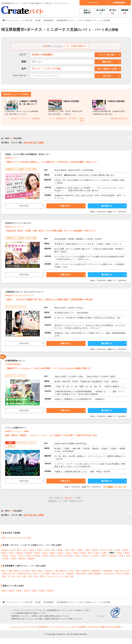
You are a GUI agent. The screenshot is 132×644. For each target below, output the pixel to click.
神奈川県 (50, 591)
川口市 (103, 550)
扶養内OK (86, 571)
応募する (107, 206)
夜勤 (42, 576)
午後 (36, 576)
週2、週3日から (61, 571)
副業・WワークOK (122, 571)
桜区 (53, 550)
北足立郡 (112, 556)
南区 (67, 550)
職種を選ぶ (107, 62)
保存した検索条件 (87, 12)
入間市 (104, 553)
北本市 (21, 556)
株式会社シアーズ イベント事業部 (17, 431)
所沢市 (118, 550)
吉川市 (85, 556)
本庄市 (11, 553)
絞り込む (107, 76)
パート (60, 576)
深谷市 (60, 553)
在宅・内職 (69, 576)
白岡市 (104, 556)
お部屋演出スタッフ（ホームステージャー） (25, 292)
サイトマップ (31, 627)
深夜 (24, 576)
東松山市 (20, 553)
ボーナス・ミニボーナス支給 (20, 538)
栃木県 (11, 591)
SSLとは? (101, 616)
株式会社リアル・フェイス (14, 227)
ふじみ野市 (94, 556)
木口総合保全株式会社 (13, 364)
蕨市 (90, 553)
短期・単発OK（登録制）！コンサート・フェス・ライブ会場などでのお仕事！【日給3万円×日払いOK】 (51, 435)
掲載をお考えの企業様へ (111, 627)
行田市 (110, 550)
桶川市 (6, 556)
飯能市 (126, 550)
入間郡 (121, 556)
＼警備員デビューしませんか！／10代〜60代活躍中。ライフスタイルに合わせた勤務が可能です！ (49, 368)
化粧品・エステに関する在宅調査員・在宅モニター (28, 154)
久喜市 (13, 556)
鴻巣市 (53, 553)
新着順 (41, 143)
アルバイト (50, 576)
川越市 (87, 550)
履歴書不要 (96, 571)
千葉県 (34, 591)
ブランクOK (108, 573)
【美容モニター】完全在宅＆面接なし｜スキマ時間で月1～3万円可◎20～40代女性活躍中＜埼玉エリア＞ (52, 162)
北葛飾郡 (31, 558)
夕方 (18, 576)
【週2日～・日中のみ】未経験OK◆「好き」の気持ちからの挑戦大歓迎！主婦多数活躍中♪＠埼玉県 (49, 300)
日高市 (78, 556)
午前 (30, 576)
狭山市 (37, 553)
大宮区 (32, 550)
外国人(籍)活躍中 (95, 573)
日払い (36, 573)
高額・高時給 (14, 571)
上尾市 (68, 553)
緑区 (73, 550)
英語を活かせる (9, 573)
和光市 (120, 553)
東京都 (42, 591)
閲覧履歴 (125, 12)
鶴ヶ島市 (69, 556)
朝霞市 (4, 538)
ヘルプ (73, 627)
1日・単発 (25, 571)
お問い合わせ (93, 627)
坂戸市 (53, 556)
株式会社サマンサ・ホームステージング (19, 295)
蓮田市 (45, 556)
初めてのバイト (58, 573)
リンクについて (17, 627)
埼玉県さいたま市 (8, 550)
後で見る (113, 12)
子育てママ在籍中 (122, 573)
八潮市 (29, 556)
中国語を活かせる (24, 573)
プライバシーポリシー (58, 627)
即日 (72, 571)
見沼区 (39, 550)
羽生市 (45, 553)
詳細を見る (66, 206)
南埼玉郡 (22, 558)
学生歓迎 (70, 573)
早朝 (4, 576)
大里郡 (13, 558)
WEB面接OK (108, 571)
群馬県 (19, 591)
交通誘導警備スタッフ (15, 361)
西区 (19, 550)
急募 (78, 571)
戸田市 (97, 553)
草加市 (76, 553)
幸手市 (61, 556)
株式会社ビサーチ (11, 158)
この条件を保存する (77, 46)
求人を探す (101, 10)
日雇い (40, 571)
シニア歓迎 (45, 573)
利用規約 (43, 627)
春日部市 (29, 553)
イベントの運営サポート (16, 428)
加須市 (4, 553)
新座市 (127, 553)
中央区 (47, 550)
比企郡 (128, 556)
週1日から (49, 571)
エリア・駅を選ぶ (107, 55)
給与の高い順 (30, 143)
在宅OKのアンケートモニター (18, 223)
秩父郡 (6, 558)
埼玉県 (27, 591)
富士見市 (37, 556)
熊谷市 (95, 550)
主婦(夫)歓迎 (81, 573)
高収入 (4, 571)
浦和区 (60, 550)
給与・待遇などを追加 (107, 69)
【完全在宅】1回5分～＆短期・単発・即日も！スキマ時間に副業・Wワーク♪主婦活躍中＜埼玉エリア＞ (51, 231)
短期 (33, 571)
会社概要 (81, 627)
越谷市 (83, 553)
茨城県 (4, 591)
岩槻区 (80, 550)
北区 (25, 550)
